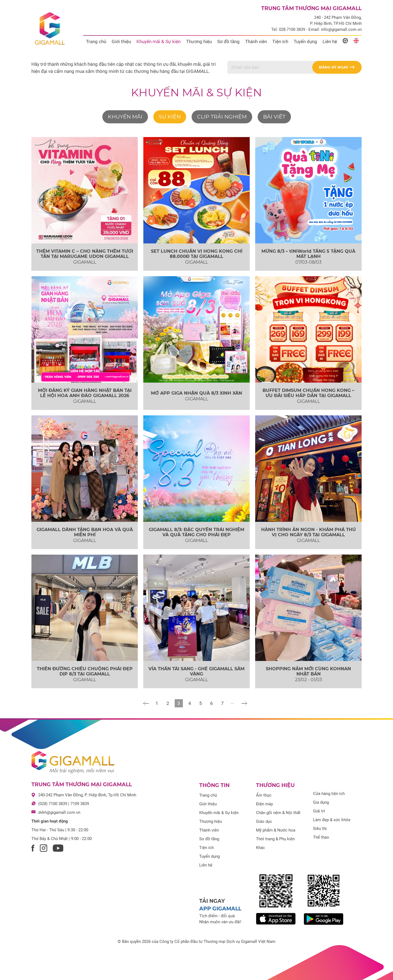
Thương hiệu (199, 41)
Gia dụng (321, 802)
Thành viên (256, 41)
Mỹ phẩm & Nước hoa (276, 830)
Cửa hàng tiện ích (329, 794)
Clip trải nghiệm (222, 117)
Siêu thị (320, 829)
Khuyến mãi (125, 117)
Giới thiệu (121, 41)
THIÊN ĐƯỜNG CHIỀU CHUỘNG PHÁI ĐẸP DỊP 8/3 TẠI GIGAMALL (85, 671)
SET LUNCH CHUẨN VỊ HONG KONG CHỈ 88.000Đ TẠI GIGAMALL (197, 254)
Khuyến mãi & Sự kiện (159, 41)
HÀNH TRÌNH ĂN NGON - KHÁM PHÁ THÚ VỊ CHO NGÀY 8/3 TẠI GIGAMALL (309, 532)
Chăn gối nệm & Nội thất (278, 813)
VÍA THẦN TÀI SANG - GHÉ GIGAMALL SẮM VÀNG (196, 671)
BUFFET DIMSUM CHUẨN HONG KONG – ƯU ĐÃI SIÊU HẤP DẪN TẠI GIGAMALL (308, 393)
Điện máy (264, 804)
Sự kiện (170, 117)
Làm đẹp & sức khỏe (332, 820)
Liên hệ (330, 41)
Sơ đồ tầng (228, 41)
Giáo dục (264, 821)
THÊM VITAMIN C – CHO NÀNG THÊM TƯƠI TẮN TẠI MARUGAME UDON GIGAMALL (85, 254)
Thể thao (321, 837)
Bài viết (274, 117)
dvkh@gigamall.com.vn (59, 812)
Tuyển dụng (305, 41)
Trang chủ (96, 41)
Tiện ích (280, 41)
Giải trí (319, 811)
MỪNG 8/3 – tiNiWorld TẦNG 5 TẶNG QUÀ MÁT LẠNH (308, 254)
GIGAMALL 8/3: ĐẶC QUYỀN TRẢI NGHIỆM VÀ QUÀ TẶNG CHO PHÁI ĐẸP (196, 532)
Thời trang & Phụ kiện (275, 839)
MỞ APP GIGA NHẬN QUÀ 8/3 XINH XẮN (196, 393)
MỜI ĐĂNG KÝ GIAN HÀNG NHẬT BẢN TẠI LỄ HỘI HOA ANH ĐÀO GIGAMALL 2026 (85, 393)
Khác (260, 848)
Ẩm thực (264, 795)
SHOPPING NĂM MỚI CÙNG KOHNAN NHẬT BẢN (308, 671)
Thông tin (214, 785)
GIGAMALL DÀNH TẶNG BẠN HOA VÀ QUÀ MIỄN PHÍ (85, 532)
